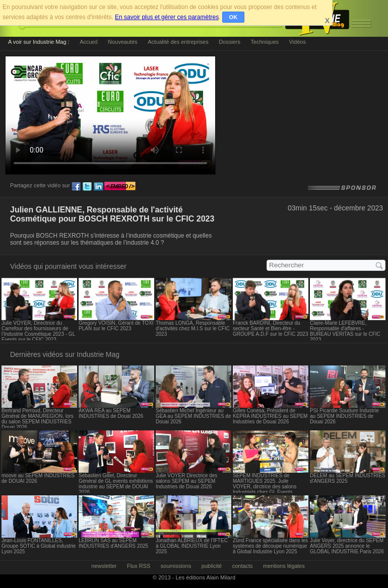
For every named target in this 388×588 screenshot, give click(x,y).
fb (76, 187)
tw (87, 187)
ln (98, 187)
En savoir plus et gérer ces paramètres (167, 17)
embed (120, 187)
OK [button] (234, 17)
